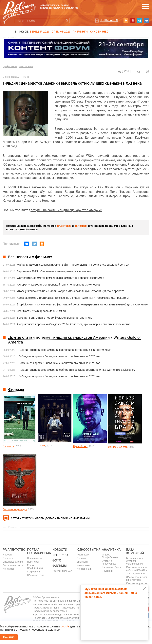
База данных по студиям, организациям (135, 561)
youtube (133, 21)
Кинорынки (83, 565)
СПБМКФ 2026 (61, 32)
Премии (81, 558)
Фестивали (83, 555)
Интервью (61, 555)
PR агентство (14, 550)
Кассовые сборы (111, 567)
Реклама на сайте (13, 565)
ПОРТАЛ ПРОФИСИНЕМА (39, 551)
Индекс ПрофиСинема (110, 556)
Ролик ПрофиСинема (35, 567)
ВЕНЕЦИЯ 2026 (40, 32)
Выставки (82, 562)
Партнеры (33, 562)
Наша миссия (35, 558)
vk (147, 21)
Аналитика (111, 550)
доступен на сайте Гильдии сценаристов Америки (65, 210)
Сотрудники (34, 572)
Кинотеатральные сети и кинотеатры (137, 569)
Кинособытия (89, 550)
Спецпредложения (13, 562)
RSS (126, 21)
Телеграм (81, 226)
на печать (138, 72)
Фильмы (60, 566)
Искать (67, 21)
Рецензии (107, 571)
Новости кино (26, 67)
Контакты (8, 569)
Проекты (8, 558)
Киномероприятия (137, 583)
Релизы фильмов (62, 571)
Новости (8, 555)
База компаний (135, 551)
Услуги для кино (135, 574)
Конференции (85, 569)
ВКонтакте (64, 226)
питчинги (80, 32)
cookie (65, 626)
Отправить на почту (148, 71)
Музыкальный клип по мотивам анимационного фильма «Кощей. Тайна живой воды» (111, 593)
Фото (57, 560)
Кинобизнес (99, 32)
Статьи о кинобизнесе (109, 562)
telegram (140, 21)
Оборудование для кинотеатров (137, 579)
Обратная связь (36, 575)
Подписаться (109, 20)
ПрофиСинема (10, 67)
